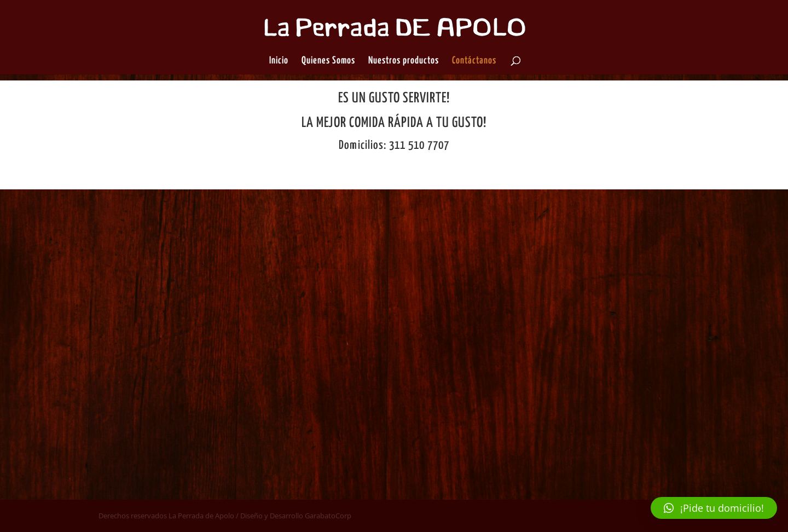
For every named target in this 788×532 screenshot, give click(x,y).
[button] (714, 508)
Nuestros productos (404, 61)
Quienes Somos (328, 61)
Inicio (279, 61)
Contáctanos (474, 61)
